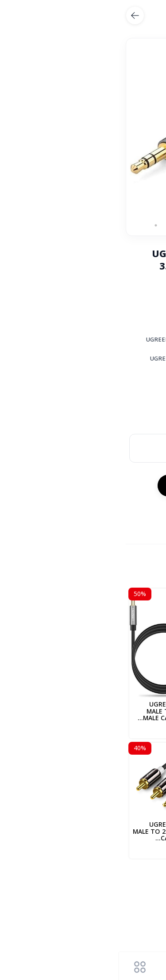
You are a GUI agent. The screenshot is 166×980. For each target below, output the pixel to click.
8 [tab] (37, 225)
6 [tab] (63, 225)
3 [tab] (103, 225)
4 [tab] (90, 225)
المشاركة (138, 514)
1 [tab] (130, 225)
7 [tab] (50, 225)
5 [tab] (77, 225)
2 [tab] (116, 225)
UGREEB (142, 889)
